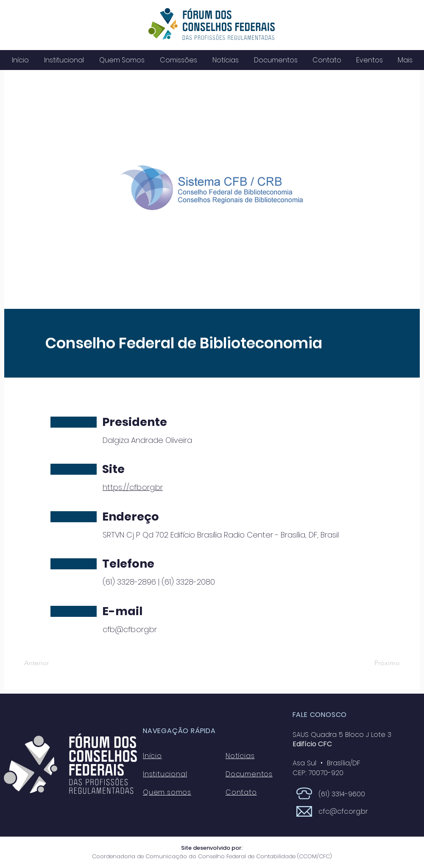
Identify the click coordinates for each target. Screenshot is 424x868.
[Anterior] (52, 663)
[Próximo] (379, 663)
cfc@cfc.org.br (343, 811)
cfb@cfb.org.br (130, 629)
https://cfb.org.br (133, 487)
